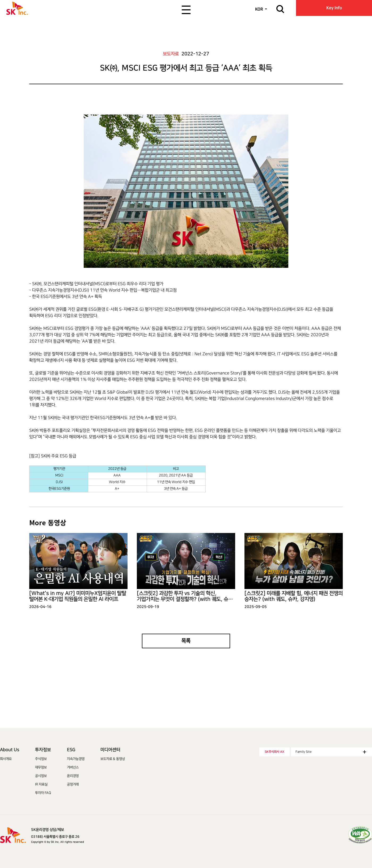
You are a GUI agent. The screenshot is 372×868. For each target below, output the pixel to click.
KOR (259, 9)
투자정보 (43, 750)
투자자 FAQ (43, 793)
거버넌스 (73, 767)
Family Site (331, 752)
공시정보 (41, 776)
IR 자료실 (41, 784)
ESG (71, 750)
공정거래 (73, 784)
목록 (186, 641)
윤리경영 (73, 776)
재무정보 (41, 767)
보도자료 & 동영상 (113, 759)
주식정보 (41, 759)
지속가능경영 (76, 759)
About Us (10, 750)
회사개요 (6, 759)
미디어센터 (110, 750)
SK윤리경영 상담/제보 (48, 830)
